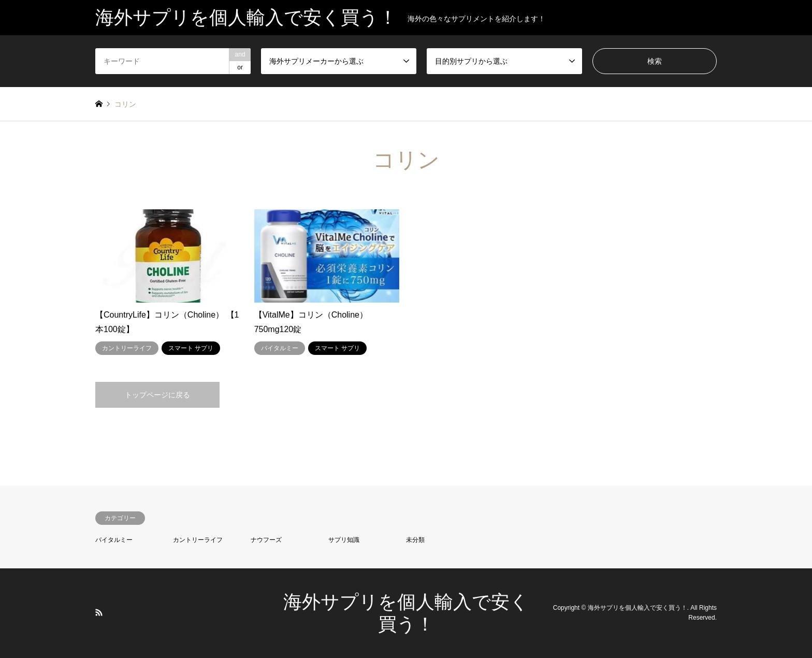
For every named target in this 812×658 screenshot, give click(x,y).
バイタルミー (114, 540)
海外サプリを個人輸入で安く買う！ (637, 608)
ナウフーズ (266, 540)
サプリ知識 (344, 540)
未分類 (415, 540)
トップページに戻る (157, 395)
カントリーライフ (198, 540)
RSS (99, 612)
